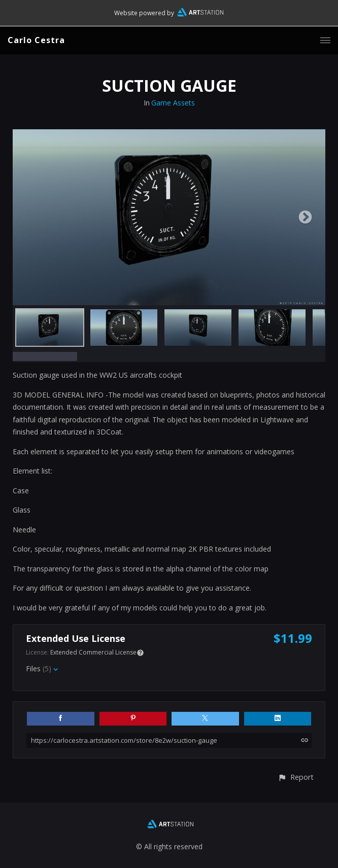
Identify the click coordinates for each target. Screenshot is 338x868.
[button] (296, 777)
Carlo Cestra (36, 40)
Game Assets (173, 103)
